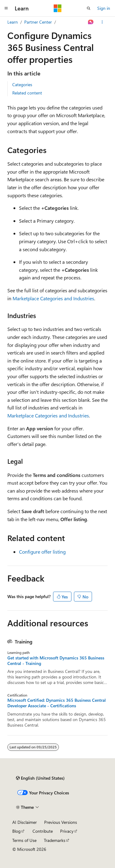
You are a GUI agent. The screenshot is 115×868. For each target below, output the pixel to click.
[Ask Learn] (91, 22)
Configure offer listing (42, 552)
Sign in (104, 8)
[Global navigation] (6, 8)
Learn (13, 22)
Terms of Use (24, 840)
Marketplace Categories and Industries (53, 298)
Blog (16, 831)
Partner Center (38, 22)
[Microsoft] (58, 8)
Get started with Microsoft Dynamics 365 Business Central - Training (56, 661)
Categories (22, 84)
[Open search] (89, 8)
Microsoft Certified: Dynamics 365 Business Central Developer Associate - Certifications (57, 703)
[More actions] (102, 22)
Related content (27, 93)
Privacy (67, 831)
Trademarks (55, 840)
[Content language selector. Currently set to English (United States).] (40, 778)
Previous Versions (61, 822)
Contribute (43, 831)
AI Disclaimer (25, 822)
